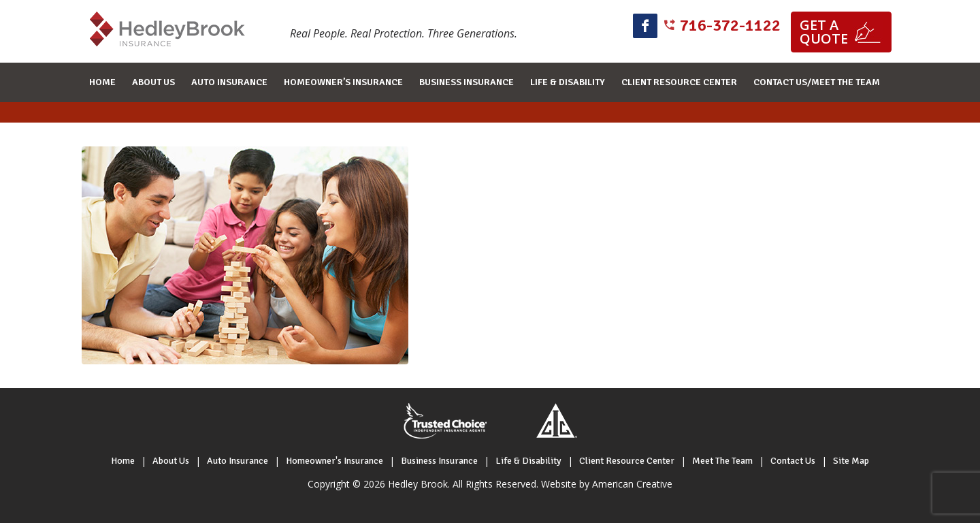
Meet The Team (722, 461)
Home (123, 461)
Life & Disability (528, 461)
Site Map (851, 461)
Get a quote (824, 32)
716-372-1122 (730, 25)
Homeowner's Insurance (334, 461)
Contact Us (793, 461)
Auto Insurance (238, 461)
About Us (171, 461)
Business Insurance (439, 461)
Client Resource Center (627, 461)
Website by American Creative (607, 484)
